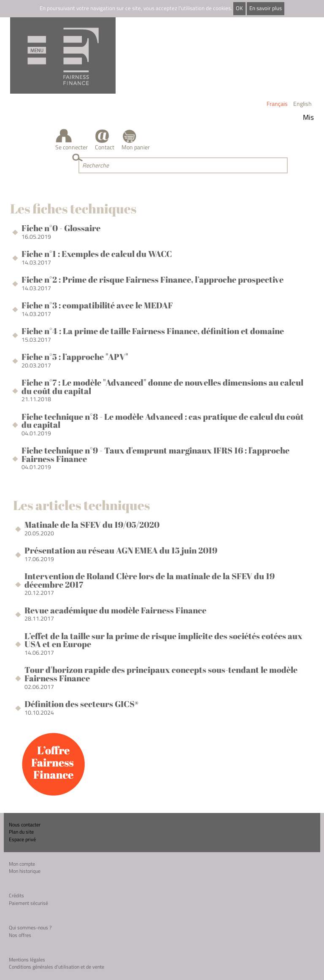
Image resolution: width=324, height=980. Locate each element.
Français (277, 104)
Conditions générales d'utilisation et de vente (57, 967)
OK (239, 8)
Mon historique (25, 871)
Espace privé (22, 839)
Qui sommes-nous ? (30, 927)
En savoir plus (266, 8)
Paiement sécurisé (28, 903)
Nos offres (20, 935)
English (302, 104)
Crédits (16, 895)
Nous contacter (25, 825)
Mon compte (22, 864)
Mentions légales (27, 960)
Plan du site (21, 832)
